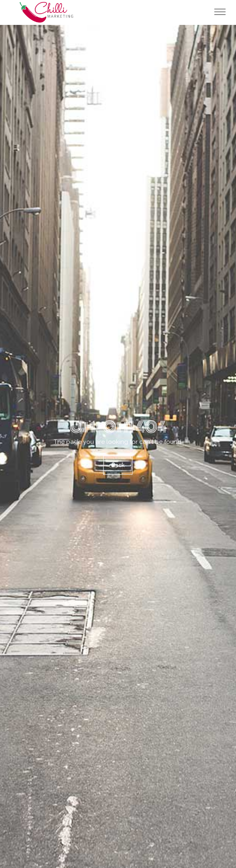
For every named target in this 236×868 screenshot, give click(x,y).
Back (118, 465)
